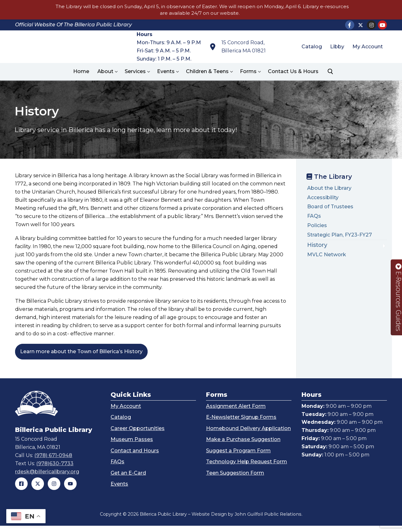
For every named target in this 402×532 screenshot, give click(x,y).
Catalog (121, 424)
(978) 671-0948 (53, 462)
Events (119, 490)
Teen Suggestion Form (235, 479)
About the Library (329, 188)
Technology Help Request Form (247, 468)
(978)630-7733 (55, 470)
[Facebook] (350, 25)
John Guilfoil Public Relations (268, 521)
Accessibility (323, 197)
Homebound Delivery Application (248, 435)
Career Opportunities (138, 435)
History (317, 245)
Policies (317, 225)
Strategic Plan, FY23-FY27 (340, 235)
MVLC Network (327, 255)
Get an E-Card (128, 479)
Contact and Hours (135, 457)
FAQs (314, 216)
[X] (361, 25)
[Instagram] (371, 25)
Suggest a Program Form (238, 457)
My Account (126, 412)
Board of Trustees (330, 207)
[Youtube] (382, 25)
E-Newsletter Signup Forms (241, 424)
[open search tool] (330, 72)
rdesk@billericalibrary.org (47, 478)
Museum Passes (132, 446)
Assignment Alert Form (236, 412)
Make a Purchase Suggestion (243, 446)
